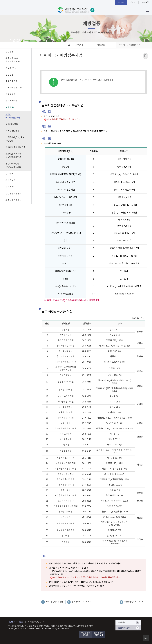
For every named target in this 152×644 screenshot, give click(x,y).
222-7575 (87, 423)
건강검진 (10, 75)
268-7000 (87, 434)
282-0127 (87, 445)
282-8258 (87, 402)
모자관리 (10, 174)
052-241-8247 (106, 582)
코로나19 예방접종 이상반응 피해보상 (13, 156)
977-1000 (87, 469)
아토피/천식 (11, 68)
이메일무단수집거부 (37, 622)
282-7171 (87, 439)
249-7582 (87, 418)
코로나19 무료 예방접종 (15, 147)
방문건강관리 (12, 81)
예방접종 (10, 108)
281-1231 (87, 463)
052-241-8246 (91, 582)
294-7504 (87, 506)
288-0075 (87, 346)
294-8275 (87, 501)
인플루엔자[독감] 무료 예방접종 (15, 139)
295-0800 (87, 524)
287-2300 (87, 340)
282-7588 (87, 413)
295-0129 (87, 451)
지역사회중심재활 (14, 88)
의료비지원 (11, 94)
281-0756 (87, 362)
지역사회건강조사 (14, 200)
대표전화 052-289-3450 (62, 626)
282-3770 (87, 490)
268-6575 (87, 496)
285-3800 (87, 396)
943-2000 (87, 485)
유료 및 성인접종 (12, 131)
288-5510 (87, 382)
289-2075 (87, 357)
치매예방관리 (12, 101)
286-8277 (87, 530)
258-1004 (87, 536)
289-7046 (87, 335)
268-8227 (87, 542)
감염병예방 (11, 180)
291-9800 (87, 375)
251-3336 (87, 429)
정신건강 (10, 187)
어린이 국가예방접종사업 (13, 116)
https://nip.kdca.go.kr (76, 571)
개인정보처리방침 (15, 622)
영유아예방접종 (12, 124)
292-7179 (87, 479)
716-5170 (87, 474)
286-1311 (87, 458)
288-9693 (87, 351)
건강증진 (10, 52)
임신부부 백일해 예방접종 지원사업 (13, 166)
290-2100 (87, 407)
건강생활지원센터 (14, 194)
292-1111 (87, 512)
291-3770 (87, 517)
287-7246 (87, 330)
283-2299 (87, 390)
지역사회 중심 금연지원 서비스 (13, 60)
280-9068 (87, 368)
